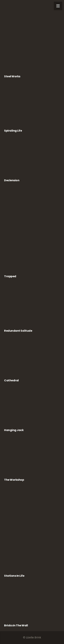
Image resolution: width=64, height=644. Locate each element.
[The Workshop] (32, 458)
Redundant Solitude (18, 331)
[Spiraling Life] (32, 107)
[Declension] (32, 159)
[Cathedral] (32, 359)
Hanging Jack (14, 430)
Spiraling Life (13, 131)
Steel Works (12, 76)
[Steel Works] (32, 39)
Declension (12, 180)
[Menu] (58, 6)
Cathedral (11, 380)
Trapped (10, 276)
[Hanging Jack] (32, 409)
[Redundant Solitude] (32, 307)
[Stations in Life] (32, 531)
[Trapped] (32, 232)
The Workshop (14, 480)
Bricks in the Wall (16, 625)
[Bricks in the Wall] (32, 604)
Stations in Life (14, 576)
